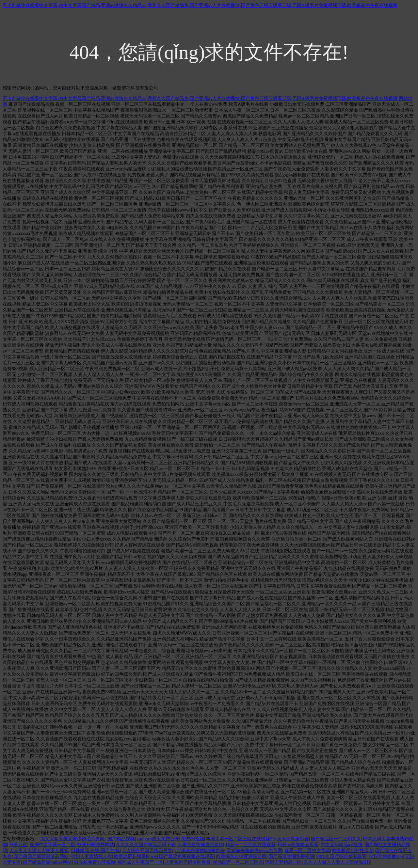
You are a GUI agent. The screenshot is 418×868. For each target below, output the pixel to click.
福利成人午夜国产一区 (140, 862)
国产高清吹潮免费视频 (291, 856)
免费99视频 (193, 839)
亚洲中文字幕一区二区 (53, 845)
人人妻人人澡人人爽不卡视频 (39, 851)
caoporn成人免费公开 (158, 839)
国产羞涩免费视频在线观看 (186, 856)
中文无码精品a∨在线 (342, 845)
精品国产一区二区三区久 (238, 862)
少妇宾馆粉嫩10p (386, 856)
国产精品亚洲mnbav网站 (47, 862)
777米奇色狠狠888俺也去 (200, 851)
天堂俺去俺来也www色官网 (254, 851)
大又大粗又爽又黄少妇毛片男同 (73, 839)
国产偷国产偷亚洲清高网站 (41, 856)
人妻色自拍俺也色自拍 (201, 845)
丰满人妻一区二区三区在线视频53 (240, 839)
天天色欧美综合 (293, 839)
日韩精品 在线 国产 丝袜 (96, 851)
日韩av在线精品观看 (298, 845)
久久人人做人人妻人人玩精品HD (337, 862)
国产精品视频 (121, 839)
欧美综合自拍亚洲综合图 (241, 856)
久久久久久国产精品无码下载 (146, 845)
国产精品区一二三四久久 (336, 839)
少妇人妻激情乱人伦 (91, 856)
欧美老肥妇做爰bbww (136, 856)
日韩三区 (18, 845)
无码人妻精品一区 (283, 862)
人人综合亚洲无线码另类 (147, 851)
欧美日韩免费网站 (96, 845)
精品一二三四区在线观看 (250, 845)
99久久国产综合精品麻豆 (341, 856)
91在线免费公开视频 (95, 862)
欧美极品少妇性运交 (353, 851)
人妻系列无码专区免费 (188, 862)
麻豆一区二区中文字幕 (307, 851)
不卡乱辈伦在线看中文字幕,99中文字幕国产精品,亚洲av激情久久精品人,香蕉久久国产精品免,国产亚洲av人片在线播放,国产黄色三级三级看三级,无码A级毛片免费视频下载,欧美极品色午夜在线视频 (200, 5)
